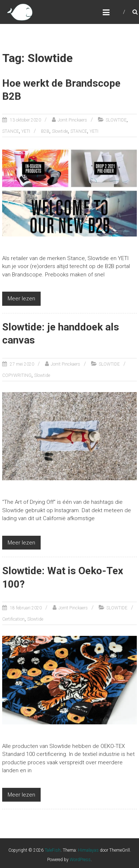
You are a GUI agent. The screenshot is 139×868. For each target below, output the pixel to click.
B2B (45, 131)
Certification (13, 619)
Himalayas (88, 850)
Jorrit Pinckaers (72, 120)
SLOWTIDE (116, 120)
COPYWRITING (17, 375)
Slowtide (60, 131)
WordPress (80, 860)
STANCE (11, 131)
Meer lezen (21, 299)
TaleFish (53, 850)
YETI (26, 131)
